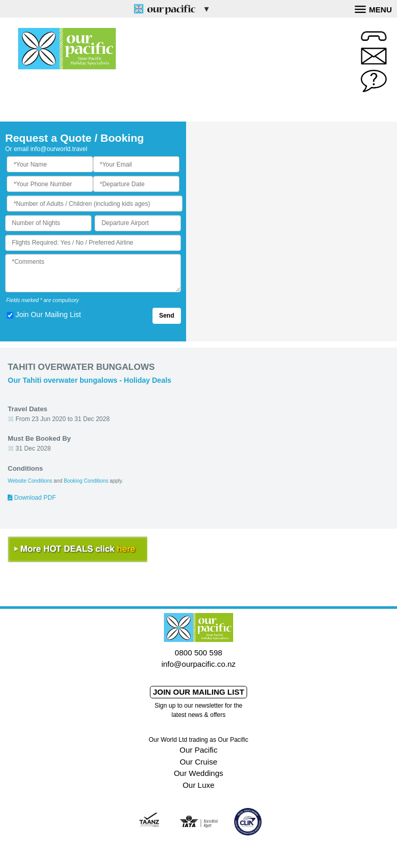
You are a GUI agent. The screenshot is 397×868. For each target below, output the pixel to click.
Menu (373, 8)
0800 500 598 (198, 653)
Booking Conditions (86, 481)
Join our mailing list (199, 692)
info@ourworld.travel (59, 149)
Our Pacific (198, 750)
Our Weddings (198, 773)
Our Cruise (199, 762)
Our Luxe (198, 785)
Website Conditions (30, 481)
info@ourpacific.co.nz (198, 664)
